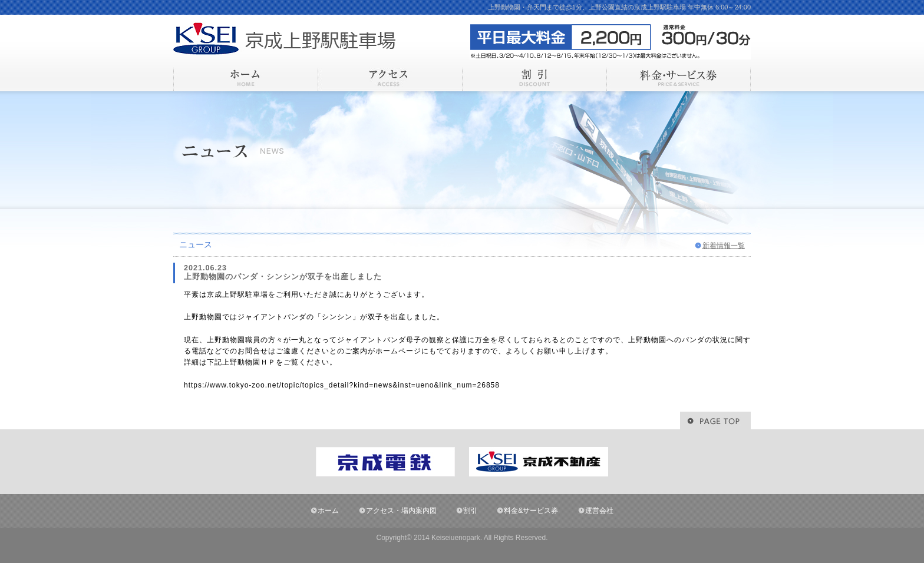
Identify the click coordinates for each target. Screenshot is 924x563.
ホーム (328, 511)
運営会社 (599, 511)
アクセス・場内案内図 (401, 511)
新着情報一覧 (724, 246)
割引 (470, 511)
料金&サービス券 (531, 511)
